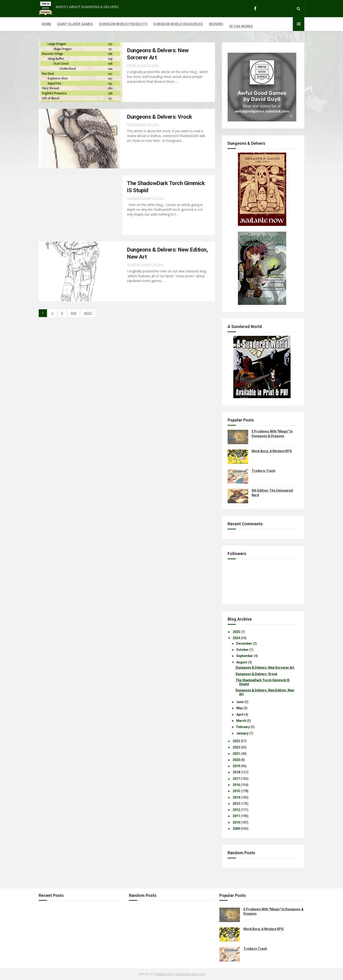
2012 (236, 810)
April (240, 714)
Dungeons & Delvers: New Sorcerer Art (265, 668)
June (240, 702)
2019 (236, 766)
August (242, 662)
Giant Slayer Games (75, 24)
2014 (236, 797)
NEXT (88, 313)
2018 (236, 772)
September (245, 656)
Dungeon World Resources (178, 24)
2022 (236, 747)
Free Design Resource (190, 974)
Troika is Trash (263, 471)
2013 (236, 804)
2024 (236, 638)
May (240, 708)
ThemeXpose (163, 974)
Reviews (216, 24)
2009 (236, 829)
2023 (236, 741)
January (242, 733)
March (241, 721)
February (243, 727)
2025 (236, 632)
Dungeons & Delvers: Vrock (159, 117)
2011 (236, 816)
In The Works (241, 26)
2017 (236, 779)
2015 (236, 791)
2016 (236, 785)
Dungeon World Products (123, 24)
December (244, 643)
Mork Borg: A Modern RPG (272, 451)
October (242, 650)
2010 (236, 822)
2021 (236, 754)
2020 (236, 760)
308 (73, 313)
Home (46, 24)
